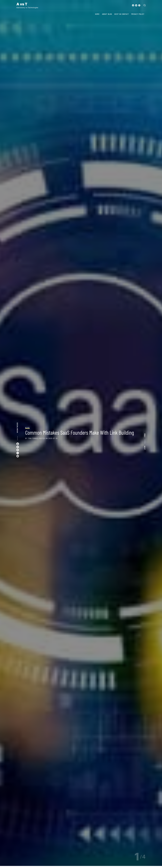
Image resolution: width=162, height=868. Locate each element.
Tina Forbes (33, 438)
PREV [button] (145, 435)
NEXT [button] (145, 448)
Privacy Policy (138, 14)
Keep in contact (122, 14)
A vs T (22, 4)
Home (97, 14)
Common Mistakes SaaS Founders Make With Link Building (80, 432)
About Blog (107, 14)
